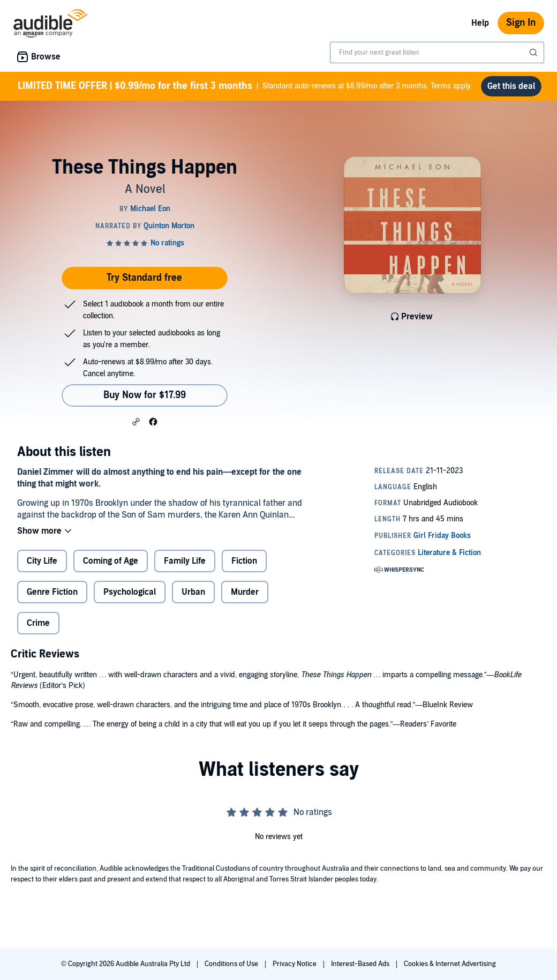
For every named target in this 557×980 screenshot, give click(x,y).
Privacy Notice (295, 964)
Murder (245, 592)
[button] (136, 421)
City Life (42, 561)
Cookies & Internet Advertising (450, 964)
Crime (38, 623)
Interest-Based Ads (361, 964)
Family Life (185, 561)
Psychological (130, 592)
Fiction (244, 561)
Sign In (521, 23)
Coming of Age (111, 561)
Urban (193, 592)
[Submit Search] (535, 53)
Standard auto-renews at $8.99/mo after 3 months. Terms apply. (245, 86)
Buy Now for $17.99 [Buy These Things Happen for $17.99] (145, 395)
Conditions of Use (232, 964)
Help (480, 23)
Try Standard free (144, 278)
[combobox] (437, 53)
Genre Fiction (52, 592)
